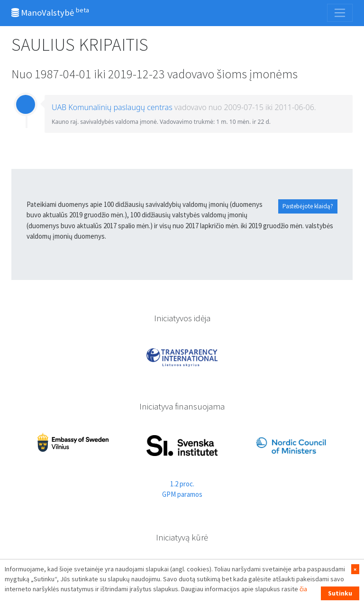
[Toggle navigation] (340, 13)
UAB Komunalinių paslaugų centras (112, 107)
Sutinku (340, 593)
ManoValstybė (50, 12)
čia (303, 589)
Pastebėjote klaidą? (308, 206)
